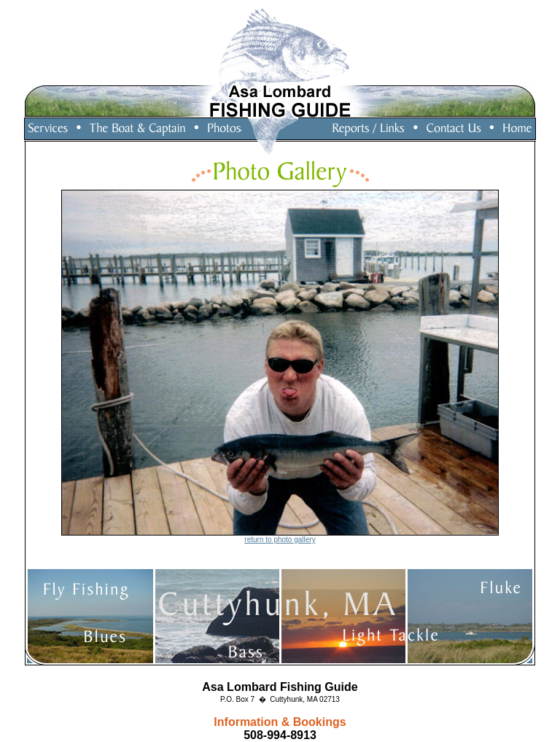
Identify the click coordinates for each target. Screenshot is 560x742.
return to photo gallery (280, 540)
